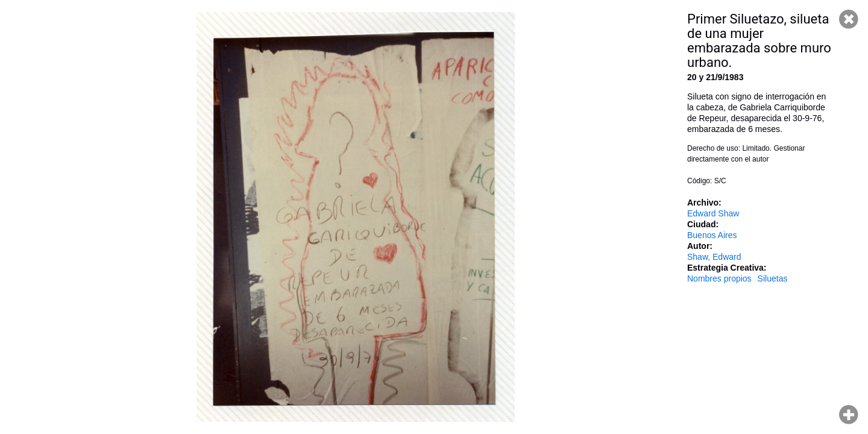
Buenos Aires (712, 235)
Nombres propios (719, 278)
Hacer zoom (849, 415)
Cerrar (849, 19)
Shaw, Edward (714, 257)
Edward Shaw (713, 213)
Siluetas (773, 278)
